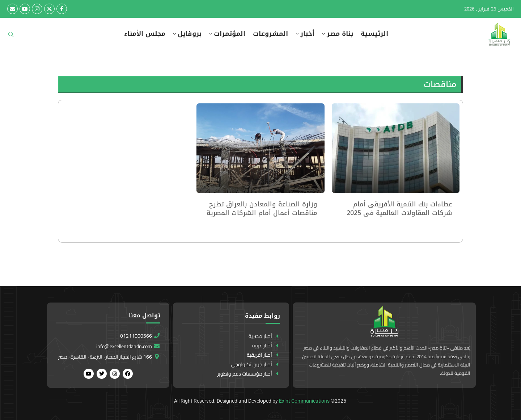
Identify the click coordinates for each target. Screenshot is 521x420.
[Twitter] (49, 9)
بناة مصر (340, 34)
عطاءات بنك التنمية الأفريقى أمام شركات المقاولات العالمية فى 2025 (399, 208)
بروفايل (190, 34)
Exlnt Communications (304, 401)
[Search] (11, 37)
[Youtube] (25, 9)
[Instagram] (37, 9)
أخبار (307, 34)
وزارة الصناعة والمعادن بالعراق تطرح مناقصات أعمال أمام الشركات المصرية (262, 208)
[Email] (12, 9)
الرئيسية (374, 34)
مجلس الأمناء (145, 34)
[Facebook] (62, 9)
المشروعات (270, 34)
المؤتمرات (230, 34)
